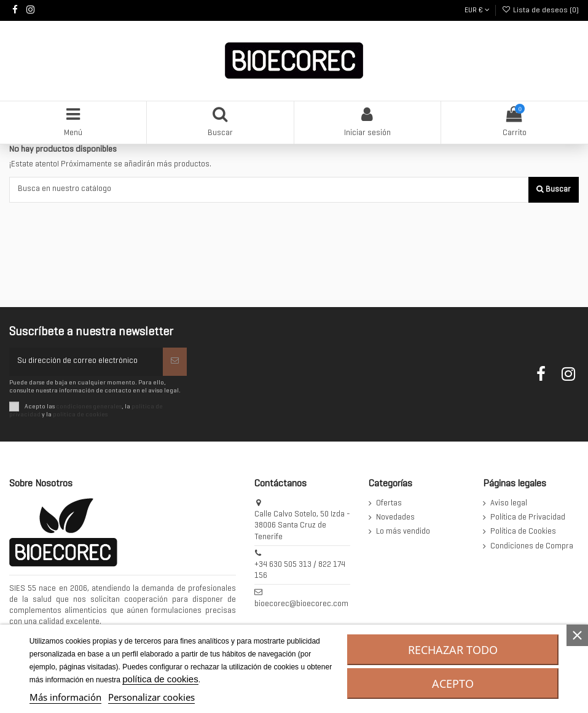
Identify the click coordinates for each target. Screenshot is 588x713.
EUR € (477, 10)
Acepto (453, 684)
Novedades (395, 518)
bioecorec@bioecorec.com (301, 604)
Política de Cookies (523, 532)
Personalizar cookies (151, 697)
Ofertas (389, 504)
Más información (65, 697)
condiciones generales (89, 406)
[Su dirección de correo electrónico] (86, 362)
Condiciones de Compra (532, 547)
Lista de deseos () (540, 10)
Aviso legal (509, 504)
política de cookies (80, 415)
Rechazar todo (453, 650)
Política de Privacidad (528, 518)
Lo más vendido (403, 532)
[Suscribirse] (175, 362)
